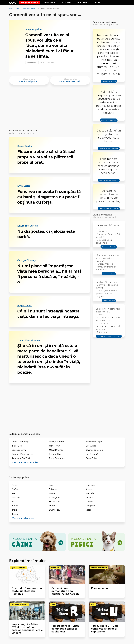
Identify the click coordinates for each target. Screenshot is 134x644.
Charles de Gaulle (95, 450)
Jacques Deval (19, 450)
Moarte (90, 497)
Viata (42, 62)
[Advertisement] (50, 108)
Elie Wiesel (91, 446)
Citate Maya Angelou (28, 8)
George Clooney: (27, 260)
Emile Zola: (24, 186)
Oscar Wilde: (25, 146)
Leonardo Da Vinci (21, 458)
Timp (15, 485)
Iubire (15, 506)
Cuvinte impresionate (104, 22)
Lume (52, 506)
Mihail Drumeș (56, 450)
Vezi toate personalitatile (25, 462)
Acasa (11, 8)
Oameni (50, 62)
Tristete (53, 489)
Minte (52, 493)
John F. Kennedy (20, 442)
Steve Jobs (91, 458)
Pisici (14, 510)
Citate (17, 8)
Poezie (89, 502)
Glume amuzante (102, 215)
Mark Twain (55, 446)
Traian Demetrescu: (29, 340)
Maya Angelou (33, 29)
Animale (90, 493)
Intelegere (54, 497)
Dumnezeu (55, 510)
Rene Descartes (57, 458)
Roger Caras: (24, 306)
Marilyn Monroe (57, 442)
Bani (14, 493)
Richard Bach (56, 454)
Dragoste (90, 506)
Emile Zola (17, 446)
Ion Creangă (92, 454)
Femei (15, 514)
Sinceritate (54, 502)
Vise (51, 485)
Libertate (90, 485)
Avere (89, 489)
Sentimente (31, 62)
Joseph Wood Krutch (23, 454)
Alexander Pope (94, 442)
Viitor (89, 510)
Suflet (15, 489)
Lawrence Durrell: (27, 226)
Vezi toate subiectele (23, 518)
